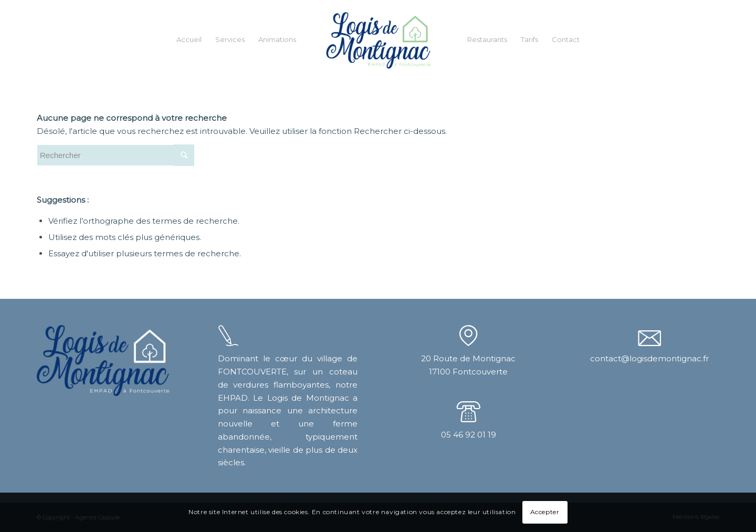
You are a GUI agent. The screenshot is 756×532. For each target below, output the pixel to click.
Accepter (545, 512)
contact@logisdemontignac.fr (649, 358)
